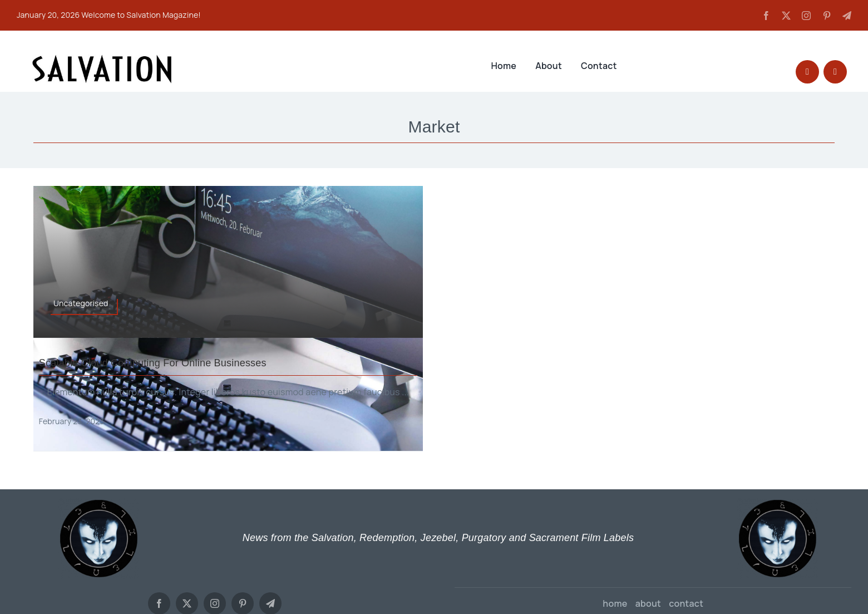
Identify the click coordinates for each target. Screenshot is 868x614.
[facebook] (766, 16)
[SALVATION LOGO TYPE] (102, 58)
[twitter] (786, 16)
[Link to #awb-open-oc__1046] (807, 72)
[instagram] (806, 16)
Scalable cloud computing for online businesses (153, 363)
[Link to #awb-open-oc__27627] (835, 72)
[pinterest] (827, 16)
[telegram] (847, 16)
